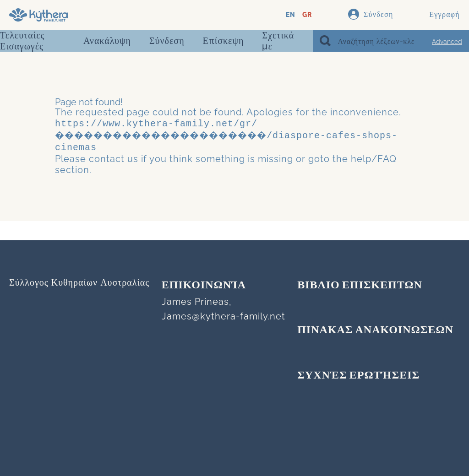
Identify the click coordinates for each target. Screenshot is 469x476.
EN (291, 15)
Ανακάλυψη (107, 41)
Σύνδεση (167, 41)
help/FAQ (374, 156)
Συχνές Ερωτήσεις (358, 376)
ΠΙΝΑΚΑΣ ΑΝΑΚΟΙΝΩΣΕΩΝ (375, 330)
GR (307, 15)
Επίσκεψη (224, 41)
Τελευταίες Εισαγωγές (22, 41)
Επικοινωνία (204, 286)
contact (107, 156)
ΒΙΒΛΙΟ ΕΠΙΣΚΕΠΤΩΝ (360, 286)
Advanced (447, 42)
